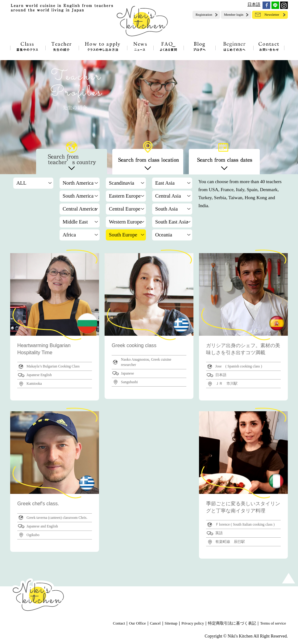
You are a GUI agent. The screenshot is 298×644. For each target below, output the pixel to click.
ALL (21, 183)
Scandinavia (122, 183)
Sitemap (171, 623)
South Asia (166, 209)
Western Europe (125, 222)
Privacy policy (193, 623)
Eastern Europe (125, 196)
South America (78, 196)
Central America (80, 209)
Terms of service (273, 623)
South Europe (123, 235)
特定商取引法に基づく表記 (232, 623)
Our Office (137, 623)
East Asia (165, 183)
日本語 (254, 4)
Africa (69, 235)
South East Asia (172, 222)
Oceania (164, 235)
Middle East (75, 222)
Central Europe (125, 209)
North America (78, 183)
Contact (119, 623)
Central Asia (168, 196)
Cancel (155, 623)
